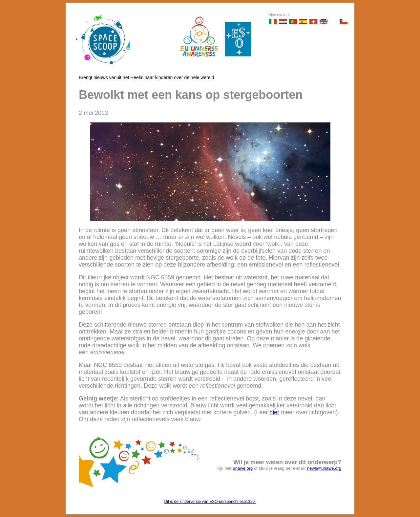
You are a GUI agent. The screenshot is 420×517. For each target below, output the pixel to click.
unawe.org (243, 468)
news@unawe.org (324, 468)
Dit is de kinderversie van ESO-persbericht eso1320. (210, 502)
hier (274, 412)
